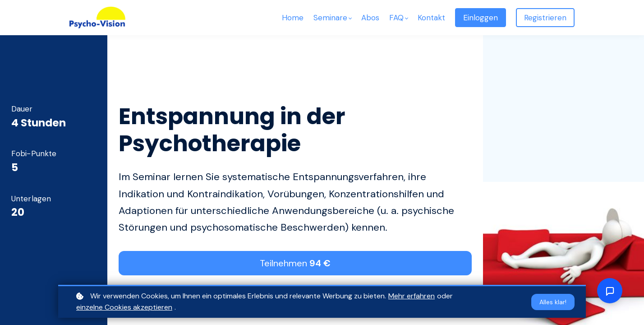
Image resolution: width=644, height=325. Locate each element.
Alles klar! (553, 302)
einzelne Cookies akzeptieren (124, 307)
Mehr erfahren (412, 296)
